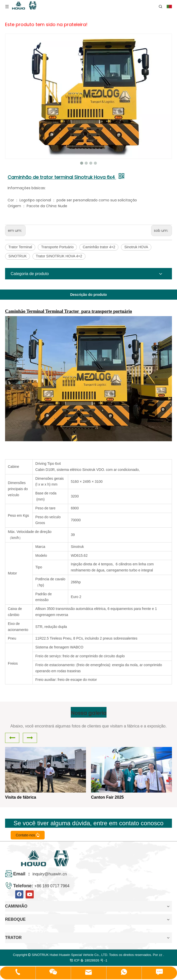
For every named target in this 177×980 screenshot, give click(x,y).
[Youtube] (30, 894)
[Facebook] (19, 894)
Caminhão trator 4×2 (99, 247)
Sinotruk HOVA (136, 247)
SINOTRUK (17, 256)
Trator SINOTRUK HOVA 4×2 (59, 256)
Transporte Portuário (57, 247)
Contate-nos (28, 835)
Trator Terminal (20, 247)
